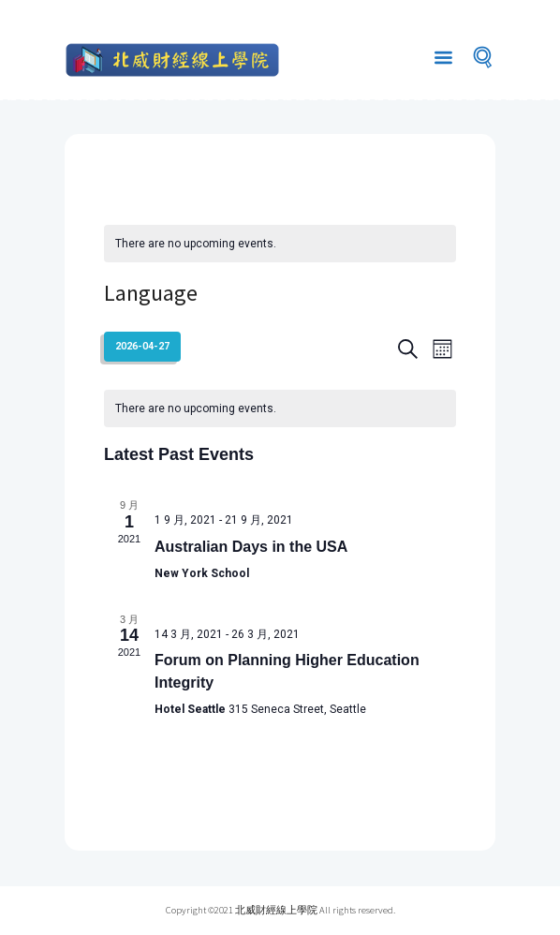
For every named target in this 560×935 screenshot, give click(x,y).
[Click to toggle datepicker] (142, 346)
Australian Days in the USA (251, 547)
